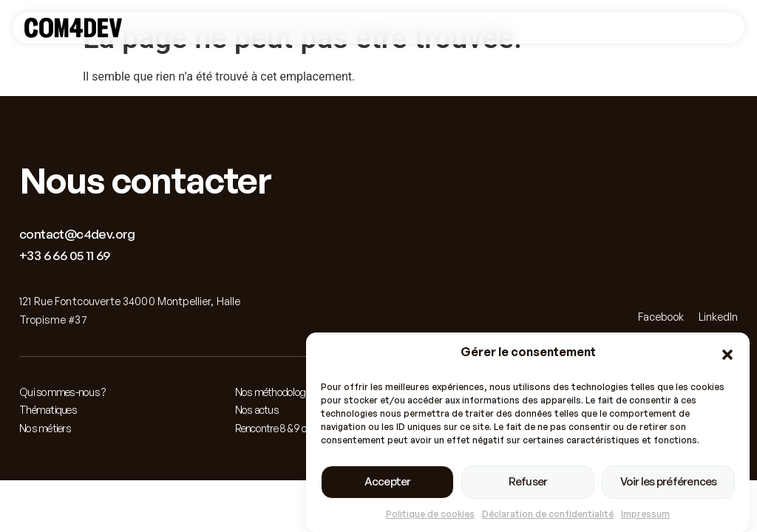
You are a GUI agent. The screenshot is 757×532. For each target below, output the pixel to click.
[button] (727, 355)
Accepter (388, 482)
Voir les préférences (669, 482)
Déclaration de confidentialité (548, 514)
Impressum (645, 514)
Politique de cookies (430, 514)
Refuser (528, 482)
